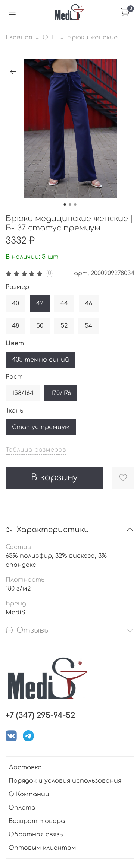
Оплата (22, 808)
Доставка (25, 767)
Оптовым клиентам (42, 848)
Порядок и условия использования (65, 781)
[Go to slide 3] (75, 204)
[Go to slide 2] (70, 204)
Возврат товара (37, 821)
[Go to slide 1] (65, 204)
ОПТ (50, 38)
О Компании (29, 794)
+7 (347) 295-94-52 (40, 716)
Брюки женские (92, 38)
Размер (17, 287)
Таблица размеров (36, 450)
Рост (14, 377)
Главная (19, 38)
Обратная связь (36, 834)
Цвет (15, 343)
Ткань (14, 411)
